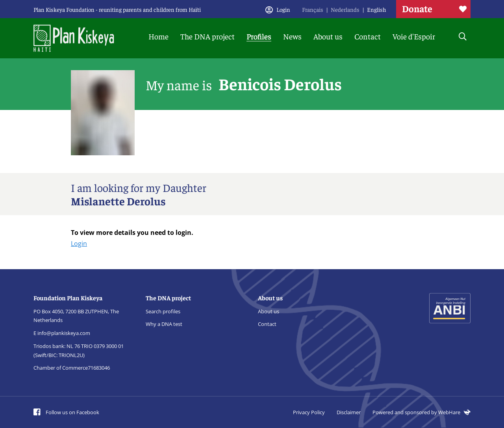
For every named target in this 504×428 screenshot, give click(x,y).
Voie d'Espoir (414, 36)
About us (328, 36)
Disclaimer (349, 412)
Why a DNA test (164, 324)
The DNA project (208, 36)
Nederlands (345, 9)
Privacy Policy (309, 412)
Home (158, 36)
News (292, 36)
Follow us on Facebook (66, 412)
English (377, 9)
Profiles (259, 36)
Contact (368, 36)
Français (313, 9)
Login (79, 244)
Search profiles (163, 311)
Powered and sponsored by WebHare (422, 412)
